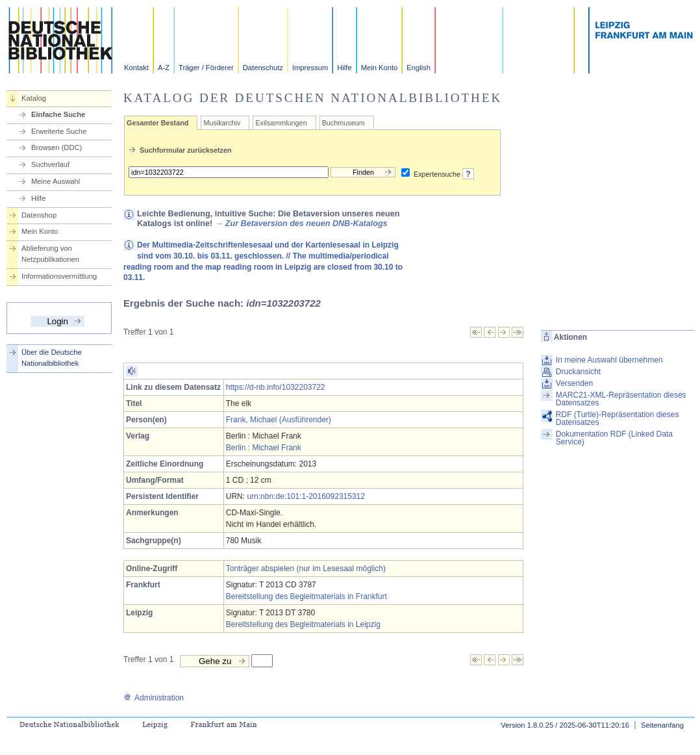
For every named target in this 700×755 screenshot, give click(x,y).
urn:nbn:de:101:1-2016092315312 (306, 496)
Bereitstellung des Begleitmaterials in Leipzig (303, 624)
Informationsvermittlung (59, 276)
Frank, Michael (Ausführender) (279, 420)
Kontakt (136, 68)
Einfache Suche (58, 114)
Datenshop (39, 215)
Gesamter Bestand (157, 123)
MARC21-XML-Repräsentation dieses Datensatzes (621, 399)
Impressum (310, 68)
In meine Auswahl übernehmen (609, 360)
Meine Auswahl (56, 181)
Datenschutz (263, 68)
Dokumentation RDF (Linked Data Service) (614, 438)
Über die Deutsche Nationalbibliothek (52, 358)
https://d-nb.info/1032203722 (276, 387)
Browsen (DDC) (56, 147)
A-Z (164, 68)
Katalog (34, 98)
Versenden (574, 383)
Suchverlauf (50, 164)
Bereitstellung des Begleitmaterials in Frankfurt (306, 596)
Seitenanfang (662, 725)
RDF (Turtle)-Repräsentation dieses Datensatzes (618, 418)
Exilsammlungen (281, 123)
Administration (154, 698)
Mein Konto (380, 68)
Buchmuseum (344, 123)
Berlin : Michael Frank (264, 448)
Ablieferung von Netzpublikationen (50, 254)
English (419, 68)
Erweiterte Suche (59, 131)
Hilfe (344, 68)
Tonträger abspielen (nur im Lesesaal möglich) (306, 569)
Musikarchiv (222, 123)
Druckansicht (578, 372)
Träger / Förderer (206, 68)
